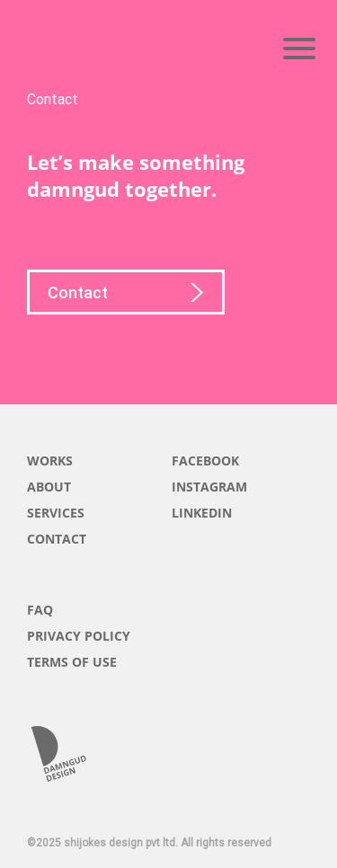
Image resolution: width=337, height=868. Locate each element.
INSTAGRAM (209, 487)
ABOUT (49, 487)
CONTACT (57, 539)
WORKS (50, 461)
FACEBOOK (205, 461)
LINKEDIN (202, 513)
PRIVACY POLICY (79, 636)
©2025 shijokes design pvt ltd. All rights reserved (149, 843)
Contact (126, 295)
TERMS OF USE (72, 662)
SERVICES (56, 513)
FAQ (40, 610)
